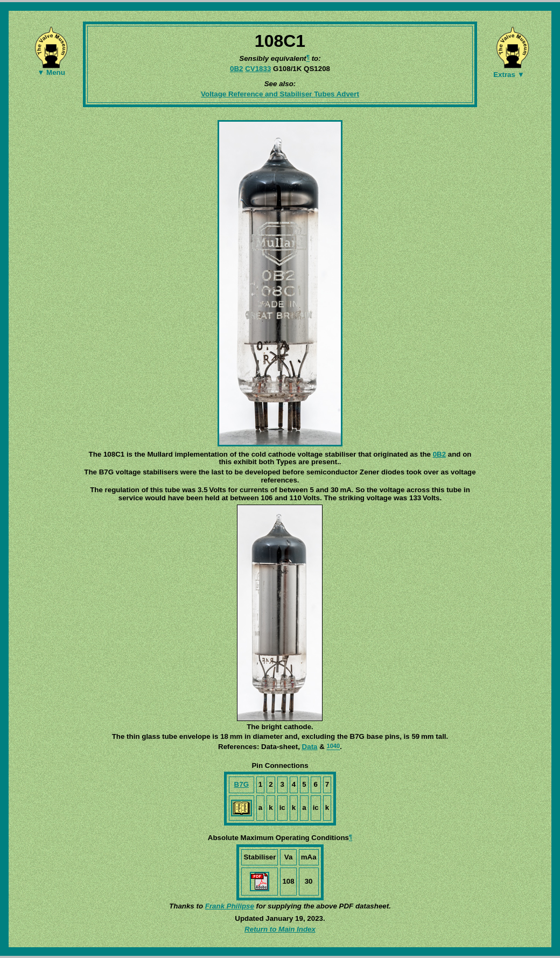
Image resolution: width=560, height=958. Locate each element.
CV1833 (258, 69)
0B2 (236, 69)
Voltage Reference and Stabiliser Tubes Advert (280, 94)
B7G (241, 784)
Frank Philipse (230, 906)
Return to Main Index (280, 929)
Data (310, 747)
